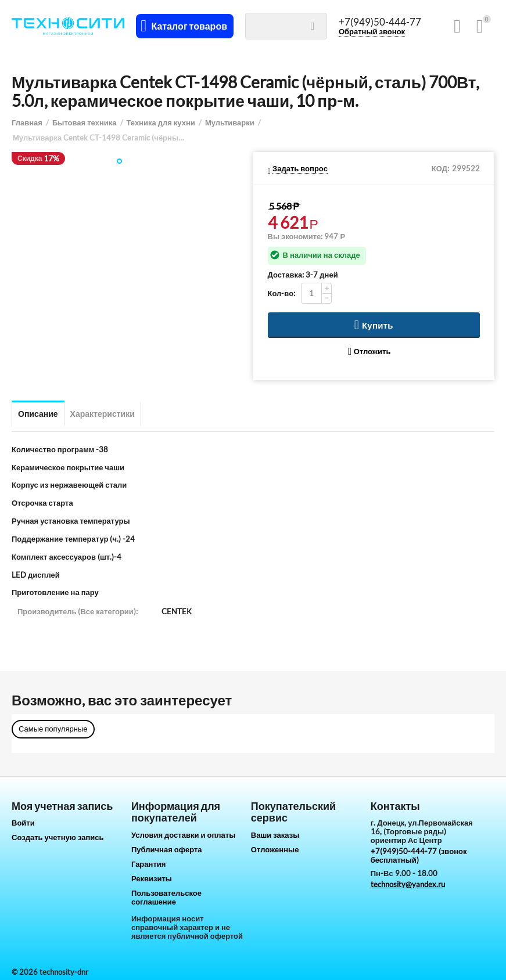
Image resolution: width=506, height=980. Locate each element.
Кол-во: (282, 293)
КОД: (440, 168)
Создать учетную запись (58, 837)
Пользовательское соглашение (166, 897)
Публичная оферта (167, 849)
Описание (38, 414)
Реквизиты (152, 878)
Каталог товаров (191, 26)
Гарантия (148, 864)
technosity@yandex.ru (408, 884)
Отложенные (275, 849)
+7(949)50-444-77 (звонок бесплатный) (419, 855)
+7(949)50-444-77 (382, 22)
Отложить (369, 352)
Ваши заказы (275, 835)
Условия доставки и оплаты (183, 835)
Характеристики (103, 414)
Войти (23, 823)
